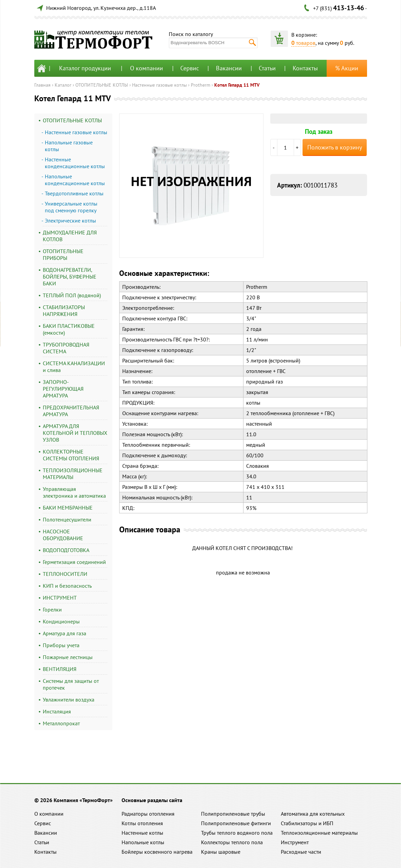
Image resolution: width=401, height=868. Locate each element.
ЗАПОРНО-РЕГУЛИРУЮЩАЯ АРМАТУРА (63, 389)
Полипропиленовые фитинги (236, 823)
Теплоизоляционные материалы (319, 833)
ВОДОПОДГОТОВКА (66, 550)
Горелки (52, 609)
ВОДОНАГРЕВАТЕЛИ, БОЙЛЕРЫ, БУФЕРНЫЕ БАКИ (70, 277)
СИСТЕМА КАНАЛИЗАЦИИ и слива (74, 367)
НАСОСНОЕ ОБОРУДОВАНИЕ (63, 535)
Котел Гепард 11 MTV (237, 85)
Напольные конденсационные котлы (75, 180)
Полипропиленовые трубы (233, 814)
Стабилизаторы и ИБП (307, 823)
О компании (147, 68)
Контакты (305, 68)
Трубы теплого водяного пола (237, 833)
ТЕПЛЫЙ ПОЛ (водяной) (72, 295)
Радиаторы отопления (148, 814)
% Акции (347, 68)
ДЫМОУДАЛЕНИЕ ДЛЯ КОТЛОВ (70, 236)
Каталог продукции (85, 68)
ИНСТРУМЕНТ (60, 598)
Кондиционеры (61, 621)
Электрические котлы (70, 220)
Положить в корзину (335, 147)
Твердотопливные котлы (74, 193)
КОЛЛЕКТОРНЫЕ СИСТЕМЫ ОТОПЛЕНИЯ (71, 455)
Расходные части (301, 852)
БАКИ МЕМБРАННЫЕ (68, 508)
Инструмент (295, 842)
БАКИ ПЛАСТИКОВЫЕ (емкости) (69, 329)
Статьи (267, 68)
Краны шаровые (221, 852)
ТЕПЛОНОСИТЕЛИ (65, 574)
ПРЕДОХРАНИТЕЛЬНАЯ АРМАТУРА (71, 411)
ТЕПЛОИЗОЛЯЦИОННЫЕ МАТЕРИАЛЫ (73, 474)
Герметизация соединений (74, 562)
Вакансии (229, 68)
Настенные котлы (142, 833)
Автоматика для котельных (313, 814)
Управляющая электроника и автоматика (74, 492)
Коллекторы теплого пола (232, 842)
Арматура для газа (65, 633)
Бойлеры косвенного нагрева (157, 852)
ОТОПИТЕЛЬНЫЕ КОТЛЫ (102, 85)
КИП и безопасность (67, 586)
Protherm (200, 85)
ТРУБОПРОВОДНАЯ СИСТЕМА (66, 348)
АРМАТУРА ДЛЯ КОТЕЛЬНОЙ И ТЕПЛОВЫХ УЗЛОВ (75, 433)
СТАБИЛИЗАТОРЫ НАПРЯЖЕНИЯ (64, 311)
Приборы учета (61, 645)
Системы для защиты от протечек (71, 684)
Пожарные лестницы (68, 657)
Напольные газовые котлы (69, 146)
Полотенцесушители (67, 519)
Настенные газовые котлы (159, 85)
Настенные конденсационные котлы (75, 163)
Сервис (190, 68)
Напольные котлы (143, 842)
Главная (42, 85)
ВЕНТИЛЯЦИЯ (60, 669)
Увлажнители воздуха (69, 699)
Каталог (63, 85)
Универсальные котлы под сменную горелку (71, 207)
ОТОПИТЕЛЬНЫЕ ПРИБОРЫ (63, 254)
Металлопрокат (61, 723)
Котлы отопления (142, 823)
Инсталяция (57, 711)
